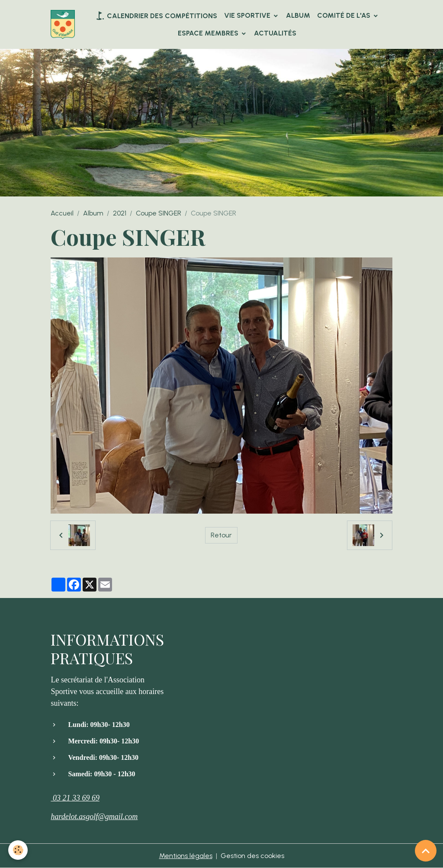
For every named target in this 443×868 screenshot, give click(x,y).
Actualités (275, 33)
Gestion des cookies (252, 856)
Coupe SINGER (159, 213)
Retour (221, 535)
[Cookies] (18, 850)
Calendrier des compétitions (156, 16)
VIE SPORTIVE (248, 15)
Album (298, 15)
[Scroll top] (426, 851)
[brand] (63, 24)
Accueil (62, 213)
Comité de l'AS (345, 15)
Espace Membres (209, 33)
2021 (120, 213)
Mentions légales (186, 856)
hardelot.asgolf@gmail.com (94, 817)
